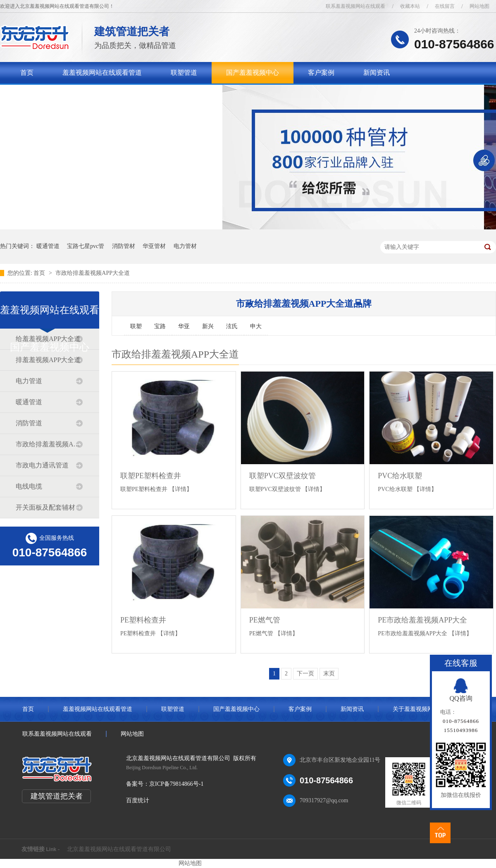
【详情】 (181, 489)
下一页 (305, 674)
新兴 (208, 326)
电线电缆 (29, 486)
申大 (256, 326)
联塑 (136, 326)
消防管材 (124, 246)
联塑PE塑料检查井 (151, 476)
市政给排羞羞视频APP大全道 (93, 273)
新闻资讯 (377, 73)
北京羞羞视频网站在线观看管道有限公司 (119, 849)
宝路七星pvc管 (86, 246)
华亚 (184, 326)
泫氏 (232, 326)
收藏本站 (410, 6)
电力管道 (29, 381)
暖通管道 (48, 246)
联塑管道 (184, 73)
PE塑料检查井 (143, 620)
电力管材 (185, 246)
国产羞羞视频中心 (253, 73)
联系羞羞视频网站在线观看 (355, 6)
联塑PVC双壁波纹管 (283, 476)
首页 (27, 73)
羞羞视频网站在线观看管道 (102, 73)
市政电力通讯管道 (42, 465)
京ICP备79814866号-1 (176, 784)
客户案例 (321, 73)
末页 (329, 674)
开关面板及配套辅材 (45, 507)
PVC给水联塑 (400, 476)
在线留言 (445, 6)
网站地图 (479, 6)
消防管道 (29, 423)
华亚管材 (154, 246)
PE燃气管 (265, 620)
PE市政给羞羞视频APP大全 (422, 620)
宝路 (160, 326)
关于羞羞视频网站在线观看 (60, 94)
